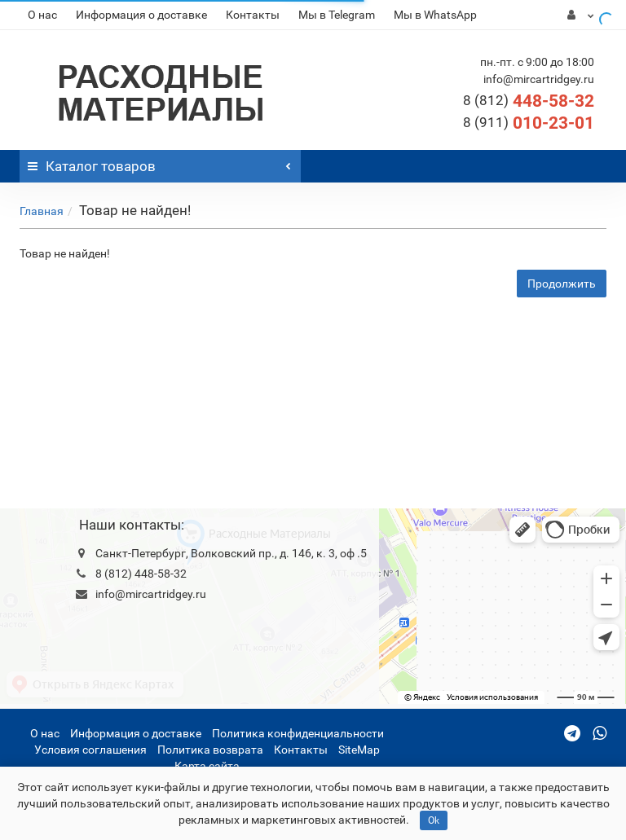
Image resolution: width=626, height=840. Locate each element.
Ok (434, 820)
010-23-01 (529, 123)
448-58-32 (529, 101)
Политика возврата (210, 750)
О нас (42, 15)
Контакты (253, 15)
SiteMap (359, 750)
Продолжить (562, 284)
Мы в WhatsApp (435, 15)
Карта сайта (207, 766)
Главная (42, 211)
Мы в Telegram (337, 15)
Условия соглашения (90, 750)
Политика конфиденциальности (298, 733)
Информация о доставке (141, 15)
